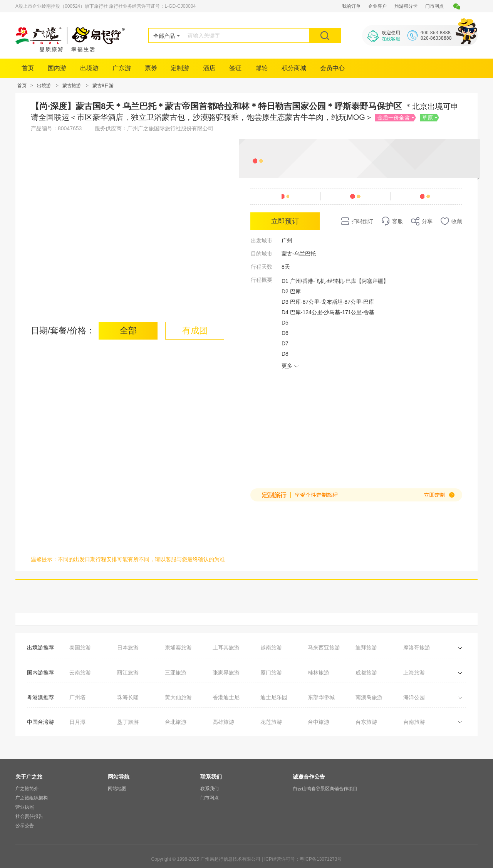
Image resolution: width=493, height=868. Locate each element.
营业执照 (25, 807)
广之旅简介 (27, 789)
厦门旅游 (271, 673)
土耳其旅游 (226, 648)
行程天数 (262, 267)
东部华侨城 (321, 697)
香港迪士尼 (226, 697)
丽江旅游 (128, 673)
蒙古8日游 (103, 86)
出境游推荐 (40, 648)
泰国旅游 (80, 648)
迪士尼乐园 (274, 697)
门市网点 (434, 6)
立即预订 (285, 221)
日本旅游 (128, 648)
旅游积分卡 (406, 6)
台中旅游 (319, 722)
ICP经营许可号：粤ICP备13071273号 (303, 859)
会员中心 (332, 68)
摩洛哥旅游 (417, 648)
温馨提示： (44, 559)
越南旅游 (271, 648)
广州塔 (77, 697)
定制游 (180, 68)
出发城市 (262, 241)
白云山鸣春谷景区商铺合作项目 (325, 789)
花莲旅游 (271, 722)
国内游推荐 (40, 673)
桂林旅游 (319, 673)
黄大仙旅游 (178, 697)
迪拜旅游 (366, 648)
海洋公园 (414, 697)
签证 (235, 68)
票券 (151, 68)
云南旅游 (80, 673)
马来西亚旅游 (324, 648)
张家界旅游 (226, 673)
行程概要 (262, 280)
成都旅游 (366, 673)
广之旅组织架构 (32, 798)
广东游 (122, 68)
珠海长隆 (128, 697)
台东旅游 (366, 722)
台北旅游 (176, 722)
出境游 (89, 68)
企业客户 (377, 6)
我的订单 (351, 6)
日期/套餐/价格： (63, 331)
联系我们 (210, 789)
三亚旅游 (176, 673)
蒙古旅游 (72, 86)
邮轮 (262, 68)
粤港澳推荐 (40, 697)
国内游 (57, 68)
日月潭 (77, 722)
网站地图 (117, 789)
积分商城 (294, 68)
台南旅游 (414, 722)
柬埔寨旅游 (178, 648)
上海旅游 (414, 673)
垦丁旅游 (128, 722)
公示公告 (25, 826)
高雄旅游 (223, 722)
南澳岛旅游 (369, 697)
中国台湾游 (40, 722)
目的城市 (262, 254)
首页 (28, 68)
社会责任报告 (29, 816)
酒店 (209, 68)
